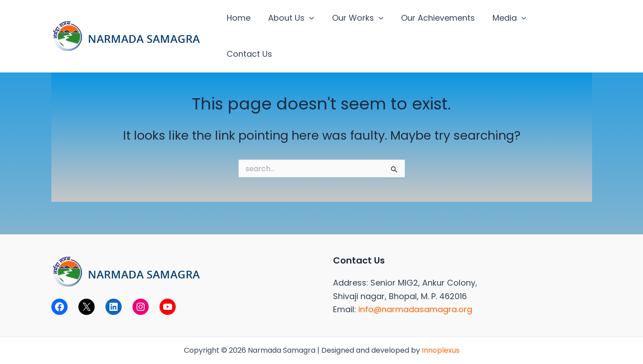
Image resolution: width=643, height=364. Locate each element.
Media (505, 18)
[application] (310, 18)
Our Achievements (435, 18)
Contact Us (561, 18)
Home (240, 18)
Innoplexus (441, 350)
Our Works (356, 18)
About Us (292, 18)
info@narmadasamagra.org (415, 309)
